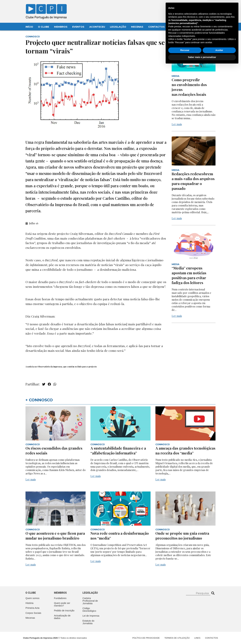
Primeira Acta (32, 608)
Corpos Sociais (33, 613)
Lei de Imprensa (91, 616)
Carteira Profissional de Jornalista (90, 601)
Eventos (78, 27)
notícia (31, 367)
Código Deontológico (89, 610)
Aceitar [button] (219, 628)
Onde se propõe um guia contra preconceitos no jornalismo (182, 536)
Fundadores (60, 598)
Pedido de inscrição (64, 611)
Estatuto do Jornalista (88, 622)
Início (29, 27)
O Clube (44, 27)
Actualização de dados (62, 617)
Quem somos (32, 598)
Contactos (156, 27)
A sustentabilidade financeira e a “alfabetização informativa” (118, 451)
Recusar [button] (185, 628)
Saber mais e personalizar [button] (202, 635)
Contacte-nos (206, 6)
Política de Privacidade (146, 638)
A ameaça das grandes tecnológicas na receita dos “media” (185, 451)
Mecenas (137, 27)
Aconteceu (97, 27)
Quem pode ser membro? (62, 604)
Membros (61, 27)
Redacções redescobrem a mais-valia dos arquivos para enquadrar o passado (193, 181)
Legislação (118, 27)
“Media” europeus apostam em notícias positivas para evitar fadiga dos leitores (189, 275)
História (29, 603)
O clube (31, 593)
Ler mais (177, 124)
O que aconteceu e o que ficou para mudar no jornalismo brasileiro (55, 536)
